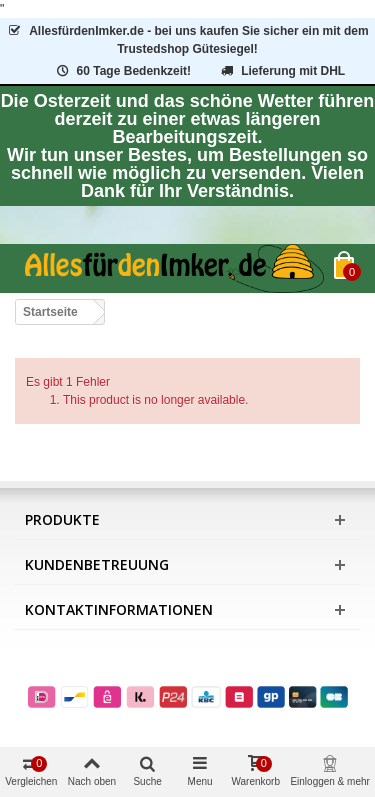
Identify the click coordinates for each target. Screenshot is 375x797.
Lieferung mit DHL (281, 71)
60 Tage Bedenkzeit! (122, 71)
